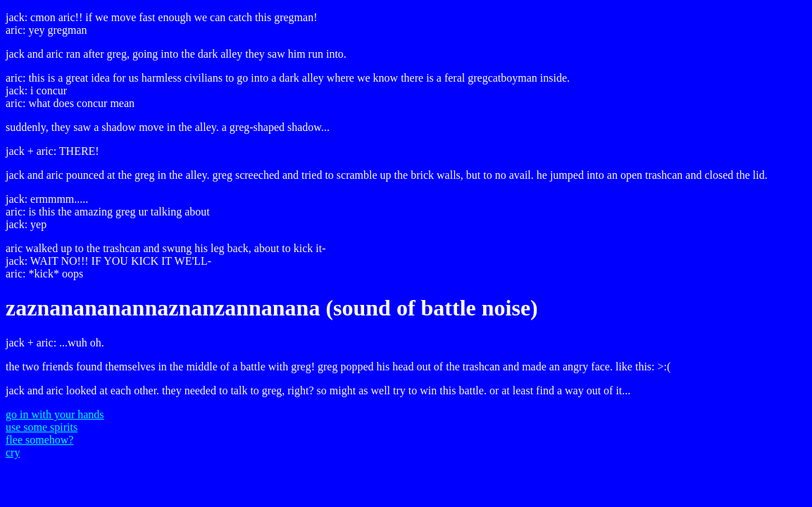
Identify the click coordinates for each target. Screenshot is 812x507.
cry (13, 452)
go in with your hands (55, 414)
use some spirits (42, 427)
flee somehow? (39, 440)
